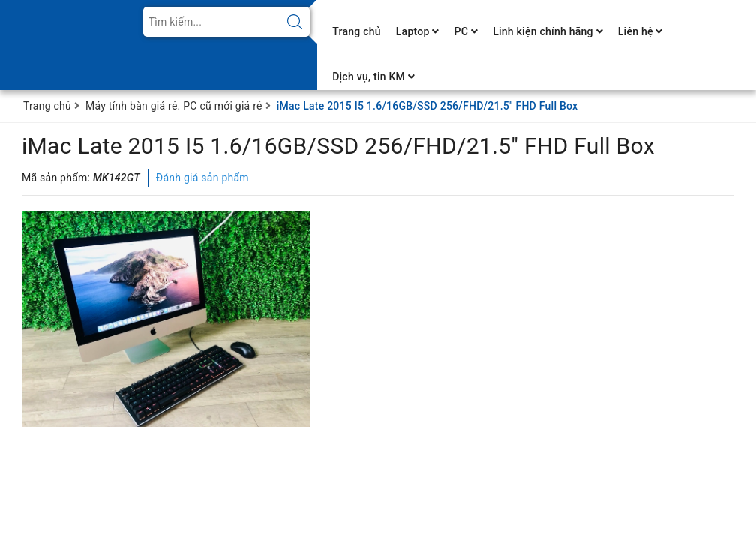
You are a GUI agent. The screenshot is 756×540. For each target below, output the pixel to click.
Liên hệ (640, 31)
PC (466, 31)
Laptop (418, 31)
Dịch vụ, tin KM (373, 76)
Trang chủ (357, 31)
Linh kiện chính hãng (548, 31)
